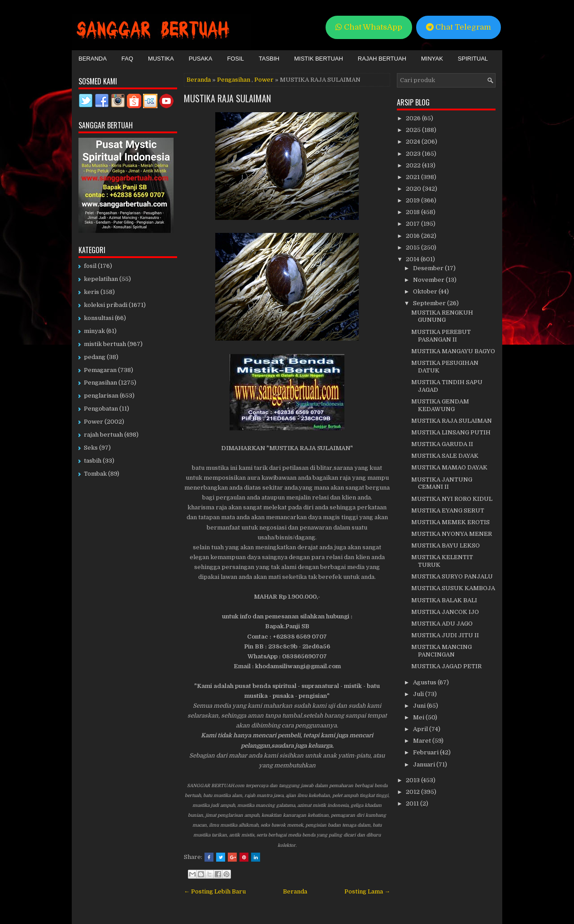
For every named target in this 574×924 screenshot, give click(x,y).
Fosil (235, 59)
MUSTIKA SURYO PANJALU (452, 576)
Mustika (161, 59)
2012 (413, 792)
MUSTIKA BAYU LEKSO (446, 545)
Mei (419, 717)
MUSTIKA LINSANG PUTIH (451, 432)
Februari (426, 752)
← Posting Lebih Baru (215, 891)
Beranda (93, 59)
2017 (413, 224)
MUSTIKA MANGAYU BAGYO (453, 351)
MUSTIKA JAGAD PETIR (446, 666)
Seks (91, 448)
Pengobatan (101, 409)
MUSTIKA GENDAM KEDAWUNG (440, 405)
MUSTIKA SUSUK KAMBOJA (453, 588)
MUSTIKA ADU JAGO (442, 624)
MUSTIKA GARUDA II (442, 444)
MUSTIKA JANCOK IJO (445, 612)
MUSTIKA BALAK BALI (444, 600)
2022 (414, 165)
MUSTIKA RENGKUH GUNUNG (442, 316)
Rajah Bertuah (382, 59)
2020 (414, 189)
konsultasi (99, 318)
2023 (414, 154)
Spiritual (473, 59)
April (421, 729)
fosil (90, 266)
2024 (414, 142)
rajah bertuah (103, 435)
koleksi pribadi (106, 305)
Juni (420, 706)
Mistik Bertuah (319, 59)
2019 (413, 200)
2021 (413, 177)
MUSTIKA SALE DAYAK (445, 456)
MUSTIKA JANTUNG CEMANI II (442, 483)
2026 (414, 118)
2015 (413, 247)
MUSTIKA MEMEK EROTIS (450, 522)
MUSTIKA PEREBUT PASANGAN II (441, 336)
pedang (95, 357)
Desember (429, 268)
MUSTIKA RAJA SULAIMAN (227, 98)
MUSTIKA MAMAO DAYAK (449, 467)
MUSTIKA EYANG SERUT (448, 510)
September (430, 303)
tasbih (93, 461)
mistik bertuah (105, 344)
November (429, 280)
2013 (413, 780)
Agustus (425, 682)
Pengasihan (234, 80)
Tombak (95, 474)
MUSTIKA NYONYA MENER (452, 534)
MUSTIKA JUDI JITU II (445, 635)
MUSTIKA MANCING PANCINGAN (441, 651)
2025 (414, 130)
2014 (413, 259)
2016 (413, 236)
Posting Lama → (367, 891)
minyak (94, 331)
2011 (413, 804)
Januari (425, 764)
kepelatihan (101, 279)
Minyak (432, 59)
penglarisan (101, 396)
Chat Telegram (459, 27)
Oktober (426, 291)
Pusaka (201, 59)
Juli (419, 694)
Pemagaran (100, 370)
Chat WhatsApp (369, 27)
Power (264, 80)
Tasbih (269, 59)
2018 (413, 212)
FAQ (127, 59)
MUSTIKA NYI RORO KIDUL (452, 499)
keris (91, 292)
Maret (423, 741)
